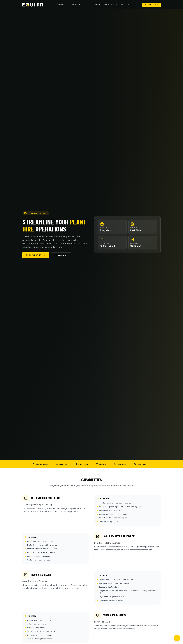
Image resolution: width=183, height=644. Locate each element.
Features (94, 5)
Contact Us (61, 255)
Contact (126, 5)
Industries (78, 5)
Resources (111, 5)
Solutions (61, 5)
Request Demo (151, 5)
